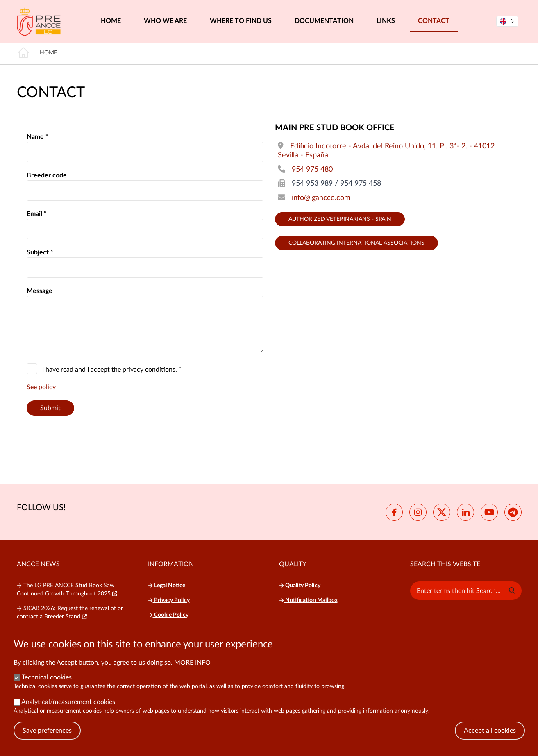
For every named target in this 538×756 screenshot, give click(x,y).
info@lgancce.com (321, 198)
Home (111, 21)
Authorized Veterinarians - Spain (340, 219)
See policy (41, 387)
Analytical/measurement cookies (68, 702)
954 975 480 (312, 170)
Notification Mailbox (308, 600)
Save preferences (47, 731)
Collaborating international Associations (356, 243)
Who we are (165, 21)
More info (192, 663)
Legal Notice (167, 586)
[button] (512, 590)
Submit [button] (50, 408)
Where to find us (241, 21)
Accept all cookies (490, 731)
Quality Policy (300, 586)
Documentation (324, 21)
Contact (434, 21)
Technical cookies (47, 677)
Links (386, 21)
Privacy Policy (169, 600)
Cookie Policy (168, 615)
